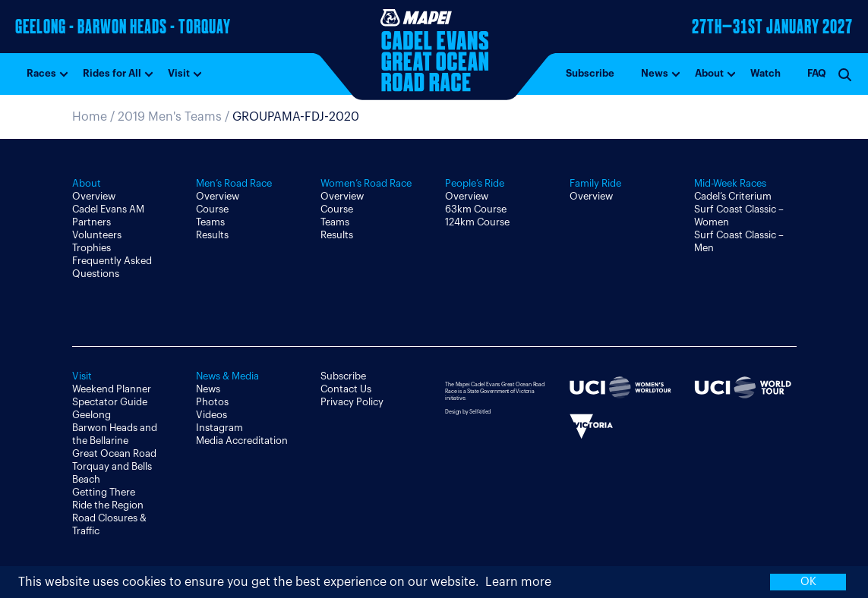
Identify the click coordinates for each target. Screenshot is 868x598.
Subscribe (590, 73)
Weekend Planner (112, 389)
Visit (179, 73)
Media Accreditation (242, 441)
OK (808, 582)
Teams (210, 222)
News (655, 73)
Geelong (92, 415)
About (709, 73)
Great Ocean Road (114, 453)
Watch (765, 73)
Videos (211, 415)
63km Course (476, 209)
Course (212, 209)
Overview (94, 196)
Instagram (219, 428)
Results (212, 235)
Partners (92, 222)
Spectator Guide (110, 402)
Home (90, 117)
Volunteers (97, 235)
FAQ (817, 73)
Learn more (518, 582)
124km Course (477, 222)
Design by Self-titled (468, 412)
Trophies (92, 248)
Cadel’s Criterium (733, 196)
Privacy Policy (352, 402)
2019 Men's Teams (170, 117)
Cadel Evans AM (108, 209)
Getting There (104, 492)
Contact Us (346, 389)
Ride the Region (108, 505)
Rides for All (112, 73)
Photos (212, 402)
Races (41, 73)
